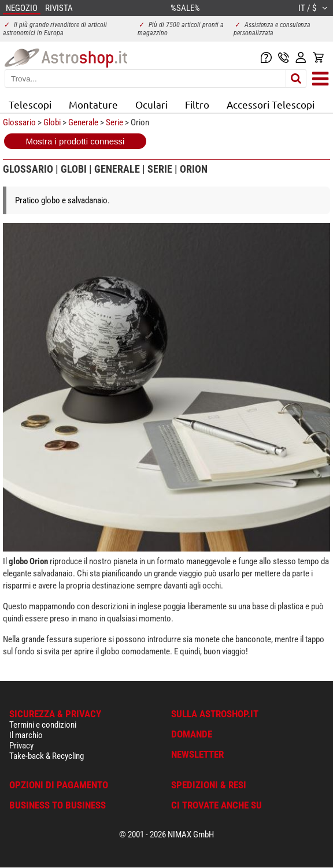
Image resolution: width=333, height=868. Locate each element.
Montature (93, 104)
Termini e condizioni (43, 725)
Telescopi (30, 104)
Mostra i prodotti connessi (75, 141)
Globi (52, 122)
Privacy (21, 746)
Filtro (197, 104)
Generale (83, 122)
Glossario (19, 122)
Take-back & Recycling (47, 756)
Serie (114, 122)
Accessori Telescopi (271, 104)
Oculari (151, 104)
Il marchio (26, 735)
